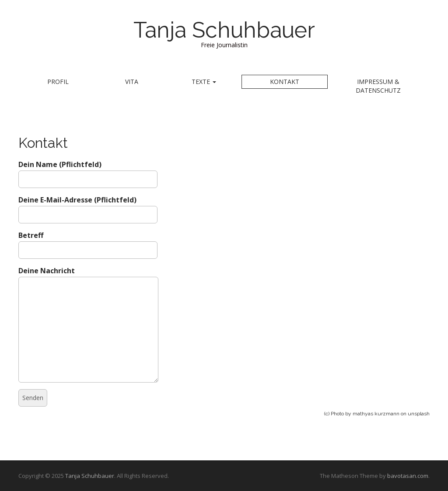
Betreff (88, 242)
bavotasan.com (408, 476)
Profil (58, 82)
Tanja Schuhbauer (224, 30)
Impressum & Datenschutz (378, 86)
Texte (204, 82)
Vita (132, 82)
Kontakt (285, 82)
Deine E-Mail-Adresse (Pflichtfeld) (88, 207)
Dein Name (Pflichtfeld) (88, 172)
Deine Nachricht (88, 276)
